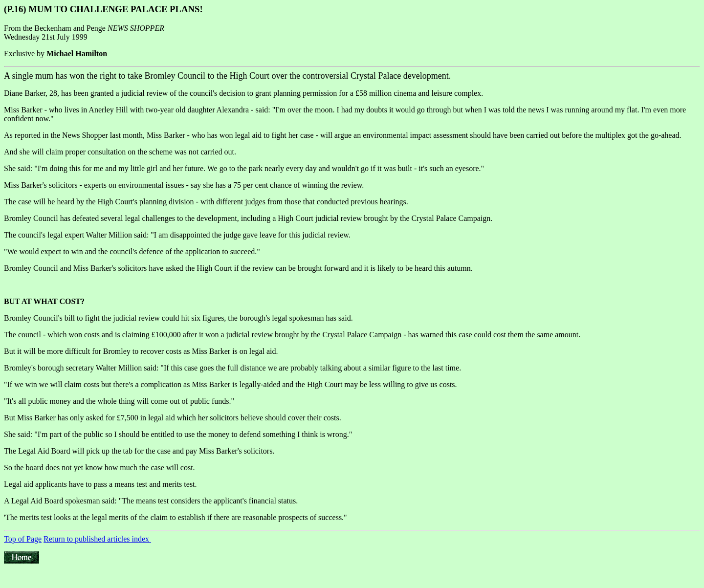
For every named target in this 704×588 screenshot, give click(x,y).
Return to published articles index (97, 539)
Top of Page (23, 539)
